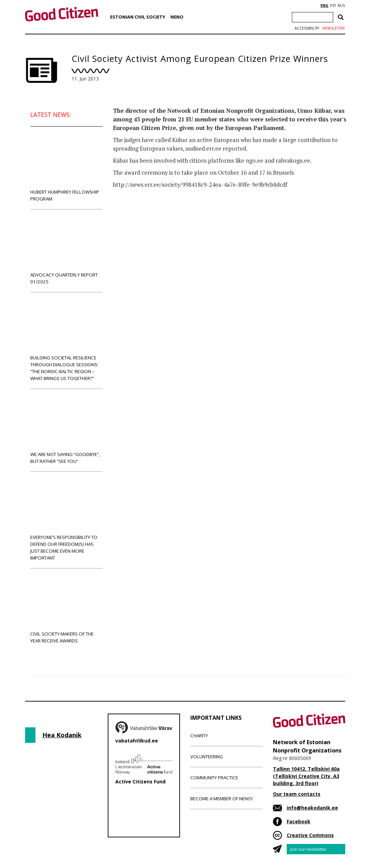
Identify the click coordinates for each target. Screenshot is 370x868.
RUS (341, 6)
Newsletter (334, 28)
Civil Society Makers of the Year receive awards (66, 610)
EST (333, 6)
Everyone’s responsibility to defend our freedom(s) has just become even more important (66, 520)
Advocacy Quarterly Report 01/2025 (66, 251)
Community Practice (214, 778)
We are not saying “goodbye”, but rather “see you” (66, 430)
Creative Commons (310, 835)
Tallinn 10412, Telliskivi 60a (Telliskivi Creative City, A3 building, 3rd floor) (306, 776)
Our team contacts (297, 794)
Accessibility (307, 28)
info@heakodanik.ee (312, 808)
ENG (324, 6)
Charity (199, 736)
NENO (177, 17)
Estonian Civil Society (138, 17)
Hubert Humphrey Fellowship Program (66, 168)
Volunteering (207, 757)
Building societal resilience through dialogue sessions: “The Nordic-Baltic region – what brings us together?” (66, 340)
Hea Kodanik (62, 735)
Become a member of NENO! (221, 799)
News (127, 212)
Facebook (299, 821)
